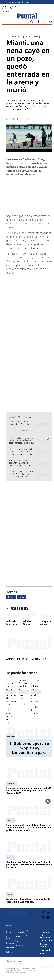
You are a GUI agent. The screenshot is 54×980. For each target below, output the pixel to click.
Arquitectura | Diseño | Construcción (26, 659)
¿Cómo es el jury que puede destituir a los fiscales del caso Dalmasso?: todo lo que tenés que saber (22, 442)
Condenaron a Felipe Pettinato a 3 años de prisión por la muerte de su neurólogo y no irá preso (29, 865)
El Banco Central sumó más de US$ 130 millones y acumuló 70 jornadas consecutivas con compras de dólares (22, 477)
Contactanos (46, 941)
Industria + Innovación (12, 623)
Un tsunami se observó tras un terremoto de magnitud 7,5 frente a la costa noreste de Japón (12, 701)
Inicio (9, 932)
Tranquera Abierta (45, 623)
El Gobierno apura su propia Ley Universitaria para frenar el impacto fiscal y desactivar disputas (29, 755)
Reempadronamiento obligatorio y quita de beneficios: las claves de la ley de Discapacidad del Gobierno (21, 465)
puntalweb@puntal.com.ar (19, 973)
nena (21, 597)
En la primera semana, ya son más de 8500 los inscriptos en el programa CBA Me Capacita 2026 (29, 791)
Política (9, 952)
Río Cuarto (9, 937)
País (16, 941)
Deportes (10, 943)
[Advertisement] (32, 194)
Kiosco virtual (43, 945)
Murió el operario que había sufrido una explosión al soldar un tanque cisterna (21, 452)
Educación (11, 737)
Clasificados (46, 950)
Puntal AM (11, 820)
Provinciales (12, 783)
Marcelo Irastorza (25, 430)
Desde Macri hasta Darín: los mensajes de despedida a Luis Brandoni (28, 900)
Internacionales (13, 692)
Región (17, 936)
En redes (10, 894)
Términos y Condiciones (14, 961)
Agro (25, 935)
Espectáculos (20, 932)
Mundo (26, 931)
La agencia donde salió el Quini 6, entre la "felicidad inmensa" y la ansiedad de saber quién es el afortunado (29, 828)
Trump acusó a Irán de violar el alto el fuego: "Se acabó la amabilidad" (38, 697)
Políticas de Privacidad (15, 964)
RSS (42, 953)
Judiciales (11, 857)
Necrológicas (20, 945)
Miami (11, 597)
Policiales (10, 947)
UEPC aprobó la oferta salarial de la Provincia (19, 423)
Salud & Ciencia (27, 623)
